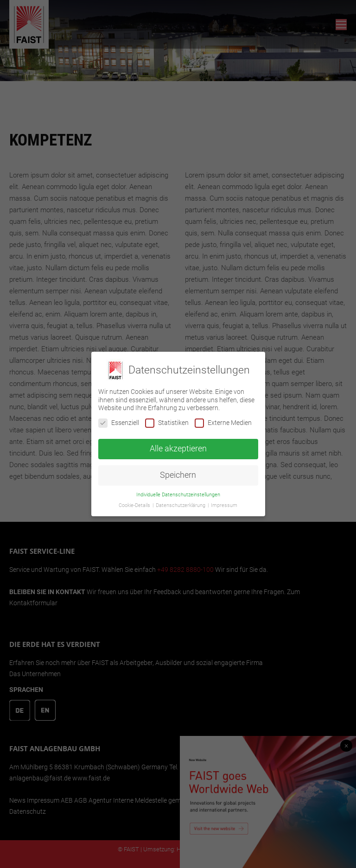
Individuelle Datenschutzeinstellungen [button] (178, 495)
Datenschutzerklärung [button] (181, 505)
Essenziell (119, 422)
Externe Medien (223, 422)
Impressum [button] (224, 505)
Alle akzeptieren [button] (178, 449)
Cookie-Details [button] (135, 505)
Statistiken (167, 422)
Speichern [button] (178, 475)
